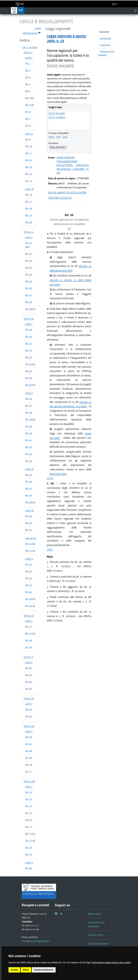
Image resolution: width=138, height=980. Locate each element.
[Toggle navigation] (136, 11)
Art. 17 (29, 201)
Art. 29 (29, 330)
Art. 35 (29, 378)
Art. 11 (29, 153)
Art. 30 (29, 336)
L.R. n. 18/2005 (30, 47)
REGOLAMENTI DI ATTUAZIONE (67, 193)
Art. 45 (29, 475)
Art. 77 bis (30, 834)
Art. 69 (29, 758)
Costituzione (105, 45)
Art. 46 (29, 481)
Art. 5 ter (30, 105)
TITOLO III (29, 319)
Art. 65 (29, 716)
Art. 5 (28, 91)
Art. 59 (29, 647)
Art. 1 (28, 63)
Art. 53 (29, 571)
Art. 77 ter (30, 840)
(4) (52, 478)
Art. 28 (29, 302)
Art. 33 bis (30, 364)
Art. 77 (29, 827)
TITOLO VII (29, 726)
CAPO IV (29, 511)
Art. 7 (28, 119)
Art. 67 (29, 744)
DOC (65, 137)
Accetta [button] (14, 970)
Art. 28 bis (30, 309)
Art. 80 (29, 868)
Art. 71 (29, 771)
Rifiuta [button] (26, 970)
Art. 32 (29, 350)
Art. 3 (28, 77)
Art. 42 (29, 447)
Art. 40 (29, 433)
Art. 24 (29, 274)
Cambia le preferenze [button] (44, 970)
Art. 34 (29, 371)
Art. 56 (29, 592)
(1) (69, 228)
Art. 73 (29, 799)
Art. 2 (28, 70)
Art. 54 (29, 578)
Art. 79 (29, 854)
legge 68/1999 (58, 474)
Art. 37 (29, 405)
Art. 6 (28, 112)
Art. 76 (29, 820)
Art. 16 (29, 194)
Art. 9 (28, 139)
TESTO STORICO (57, 117)
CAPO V (29, 559)
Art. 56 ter (30, 606)
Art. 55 (29, 585)
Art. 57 (29, 626)
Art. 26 (29, 288)
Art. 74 (29, 806)
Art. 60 (29, 668)
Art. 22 (29, 260)
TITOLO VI (29, 699)
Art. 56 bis (30, 599)
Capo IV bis (31, 538)
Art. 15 (29, 181)
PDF (59, 137)
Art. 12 (29, 160)
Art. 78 (29, 847)
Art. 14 (29, 174)
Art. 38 (29, 412)
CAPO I (29, 58)
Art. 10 (29, 146)
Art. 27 (29, 295)
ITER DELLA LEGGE (60, 198)
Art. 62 (29, 682)
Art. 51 (29, 530)
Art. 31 (29, 343)
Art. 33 (29, 357)
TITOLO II (28, 232)
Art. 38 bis (30, 419)
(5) (51, 550)
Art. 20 (29, 222)
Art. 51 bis (30, 544)
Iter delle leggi (105, 38)
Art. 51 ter (30, 550)
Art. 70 (29, 765)
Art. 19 (29, 215)
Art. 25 (29, 281)
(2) (48, 478)
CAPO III (29, 189)
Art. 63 (29, 689)
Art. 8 (28, 125)
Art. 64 (29, 709)
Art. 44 (29, 461)
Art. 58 (29, 640)
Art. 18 (29, 208)
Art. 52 (29, 564)
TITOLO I (28, 53)
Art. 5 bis (30, 98)
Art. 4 (28, 84)
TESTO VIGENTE (57, 113)
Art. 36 (29, 399)
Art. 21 (29, 254)
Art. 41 (29, 440)
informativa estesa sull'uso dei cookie (111, 963)
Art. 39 (29, 426)
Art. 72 (29, 792)
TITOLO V (28, 657)
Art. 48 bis (30, 502)
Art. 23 (29, 267)
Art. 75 (29, 813)
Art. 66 (29, 737)
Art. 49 (29, 516)
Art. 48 (29, 495)
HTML (51, 137)
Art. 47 (29, 488)
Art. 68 (29, 751)
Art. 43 (29, 454)
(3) (48, 550)
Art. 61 (29, 675)
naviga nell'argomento (32, 31)
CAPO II (29, 134)
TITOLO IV (29, 616)
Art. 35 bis (30, 385)
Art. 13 (29, 167)
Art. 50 (29, 523)
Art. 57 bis (30, 633)
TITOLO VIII (29, 781)
